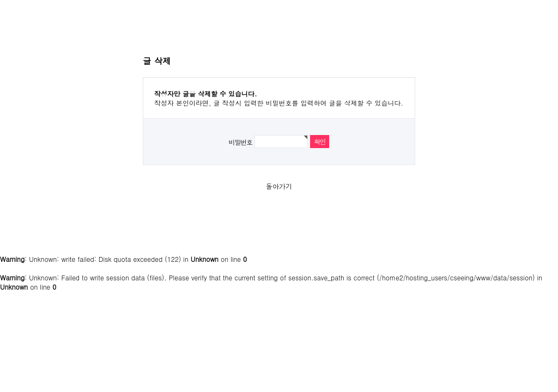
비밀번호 (241, 142)
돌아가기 (279, 186)
